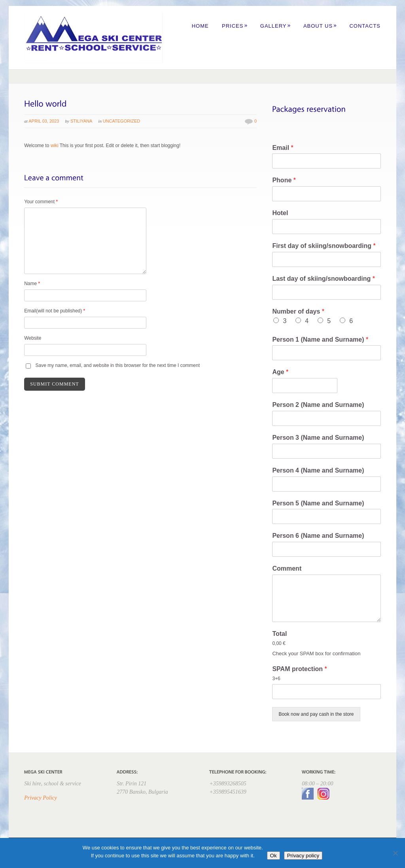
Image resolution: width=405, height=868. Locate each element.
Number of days (298, 311)
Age (280, 372)
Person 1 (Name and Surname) (320, 339)
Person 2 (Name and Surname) (318, 405)
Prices (235, 26)
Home (200, 26)
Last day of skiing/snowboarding (324, 279)
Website (33, 338)
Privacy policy (303, 856)
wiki (55, 146)
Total (279, 634)
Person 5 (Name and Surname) (318, 503)
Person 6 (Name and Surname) (318, 536)
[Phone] (326, 194)
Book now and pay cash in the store (316, 714)
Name (32, 284)
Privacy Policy (41, 798)
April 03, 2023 (44, 121)
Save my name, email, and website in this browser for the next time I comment (118, 365)
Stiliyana (81, 121)
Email (283, 148)
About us (320, 26)
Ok (273, 856)
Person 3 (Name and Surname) (318, 438)
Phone (284, 180)
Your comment (41, 202)
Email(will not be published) (55, 311)
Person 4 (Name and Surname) (318, 470)
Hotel (280, 213)
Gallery (276, 26)
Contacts (365, 26)
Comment (287, 568)
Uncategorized (122, 121)
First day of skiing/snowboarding (324, 246)
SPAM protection (299, 669)
